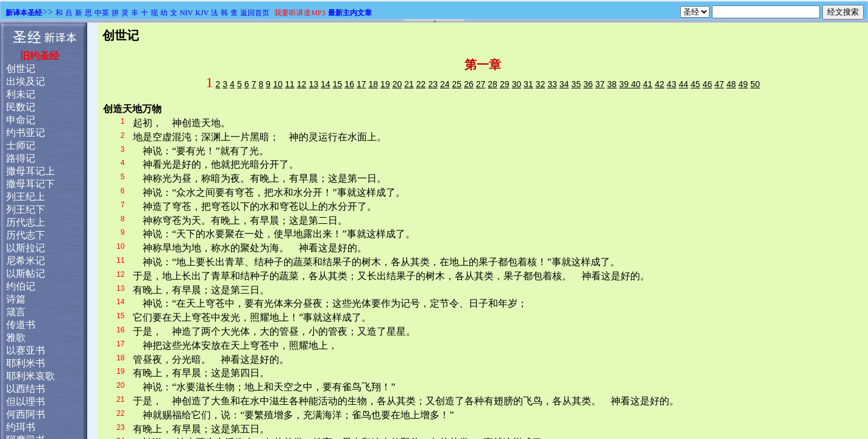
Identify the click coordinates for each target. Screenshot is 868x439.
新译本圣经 (24, 13)
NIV (186, 13)
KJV (202, 13)
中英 (102, 13)
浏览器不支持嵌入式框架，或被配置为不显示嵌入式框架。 (434, 231)
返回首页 (255, 13)
